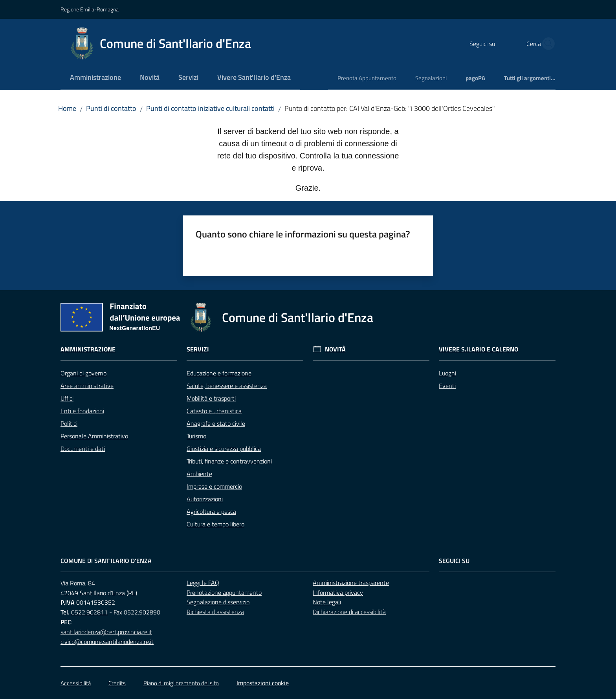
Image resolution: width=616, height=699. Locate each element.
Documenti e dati (83, 449)
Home (67, 108)
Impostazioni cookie (263, 683)
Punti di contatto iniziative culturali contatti (210, 108)
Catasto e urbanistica (214, 411)
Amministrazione (88, 349)
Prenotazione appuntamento (224, 592)
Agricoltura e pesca (211, 511)
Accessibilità (76, 683)
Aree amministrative (87, 386)
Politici (69, 423)
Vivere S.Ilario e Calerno (478, 349)
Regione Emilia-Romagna (90, 9)
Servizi (198, 349)
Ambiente (199, 474)
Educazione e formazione (219, 373)
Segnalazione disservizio (218, 602)
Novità (335, 349)
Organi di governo (83, 373)
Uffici (67, 398)
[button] (546, 44)
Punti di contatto (111, 108)
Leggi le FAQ (203, 583)
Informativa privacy (338, 592)
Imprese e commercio (214, 486)
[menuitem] (95, 78)
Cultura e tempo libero (215, 524)
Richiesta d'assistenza (215, 612)
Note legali (327, 602)
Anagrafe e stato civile (216, 423)
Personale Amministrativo (94, 436)
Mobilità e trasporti (211, 398)
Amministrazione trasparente (351, 583)
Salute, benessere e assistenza (227, 386)
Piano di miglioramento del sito (181, 683)
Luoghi (447, 373)
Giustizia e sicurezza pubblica (224, 449)
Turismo (196, 436)
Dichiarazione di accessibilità (349, 612)
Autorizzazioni (205, 499)
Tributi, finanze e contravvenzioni (229, 461)
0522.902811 (89, 612)
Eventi (447, 386)
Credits (117, 683)
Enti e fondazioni (82, 411)
